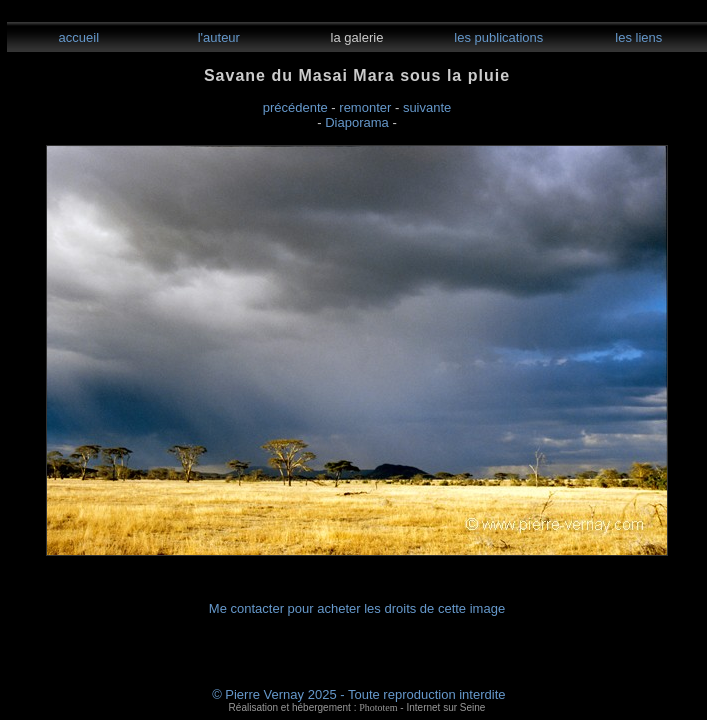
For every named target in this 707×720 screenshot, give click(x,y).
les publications (497, 37)
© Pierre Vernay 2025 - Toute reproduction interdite (358, 694)
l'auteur (217, 37)
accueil (77, 37)
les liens (637, 37)
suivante (427, 107)
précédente (295, 107)
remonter (365, 107)
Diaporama (357, 122)
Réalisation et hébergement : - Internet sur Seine (357, 707)
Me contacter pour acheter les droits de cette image (357, 608)
